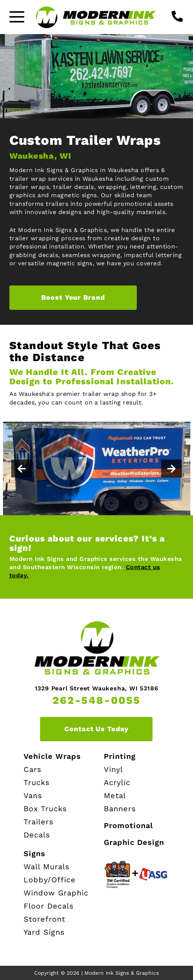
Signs (34, 854)
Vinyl (113, 769)
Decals (37, 835)
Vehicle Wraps (52, 756)
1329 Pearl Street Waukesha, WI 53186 (97, 689)
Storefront (44, 919)
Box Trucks (45, 809)
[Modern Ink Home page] (97, 17)
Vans (33, 796)
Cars (33, 769)
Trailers (39, 822)
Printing (120, 756)
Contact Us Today (96, 729)
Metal (115, 796)
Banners (120, 809)
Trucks (37, 782)
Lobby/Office (50, 880)
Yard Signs (44, 932)
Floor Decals (49, 906)
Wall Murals (47, 867)
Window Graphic (56, 893)
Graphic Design (134, 842)
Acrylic (117, 782)
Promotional (128, 825)
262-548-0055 (96, 700)
